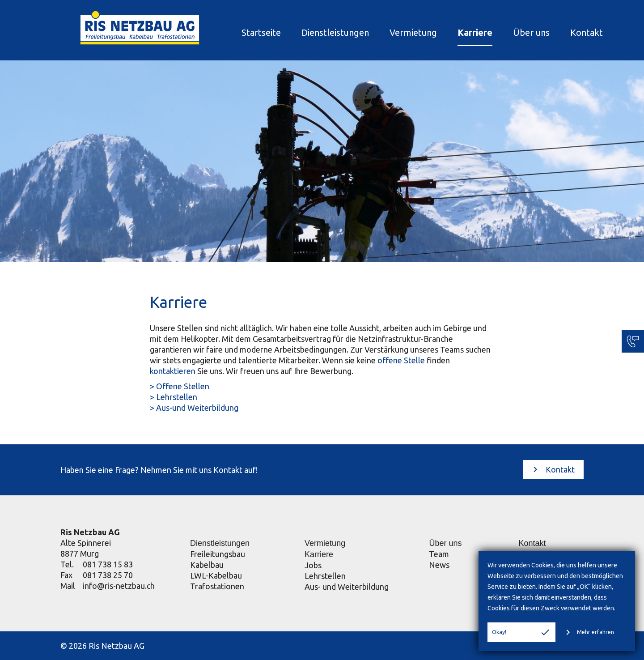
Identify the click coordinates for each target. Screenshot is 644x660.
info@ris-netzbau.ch (119, 586)
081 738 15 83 (108, 564)
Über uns (512, 32)
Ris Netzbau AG (90, 532)
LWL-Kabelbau (216, 575)
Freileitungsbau (218, 554)
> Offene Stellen (180, 386)
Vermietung (394, 32)
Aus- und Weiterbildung (347, 587)
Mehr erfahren (588, 632)
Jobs (313, 565)
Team (439, 554)
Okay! (521, 632)
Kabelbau (207, 565)
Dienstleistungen (316, 32)
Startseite (242, 32)
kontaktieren (173, 371)
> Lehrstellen (174, 397)
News (439, 565)
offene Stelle (401, 360)
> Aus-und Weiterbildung (194, 408)
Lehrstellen (325, 576)
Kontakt (567, 32)
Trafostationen (217, 586)
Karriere (456, 32)
